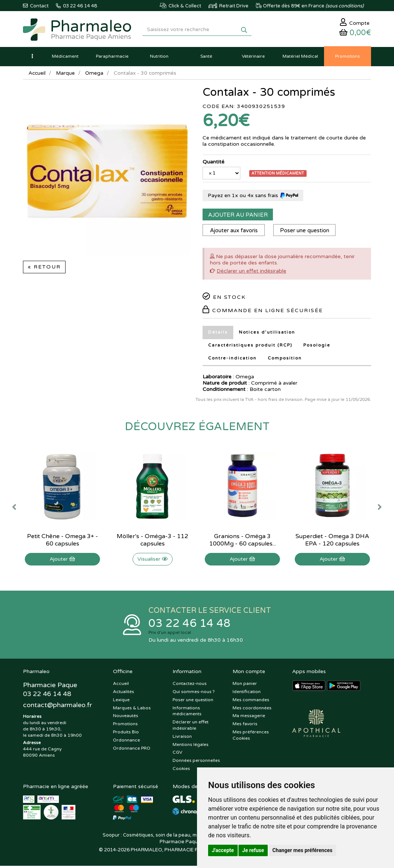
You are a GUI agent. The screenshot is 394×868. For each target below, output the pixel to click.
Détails (218, 334)
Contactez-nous (190, 686)
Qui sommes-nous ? (194, 694)
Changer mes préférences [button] (303, 850)
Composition (286, 360)
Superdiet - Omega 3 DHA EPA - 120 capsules (332, 541)
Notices (267, 334)
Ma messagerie (249, 718)
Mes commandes (251, 702)
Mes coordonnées (252, 710)
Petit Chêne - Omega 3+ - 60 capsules (63, 541)
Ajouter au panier (238, 217)
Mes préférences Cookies (251, 737)
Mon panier (245, 686)
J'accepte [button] (223, 850)
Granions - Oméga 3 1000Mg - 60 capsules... (243, 541)
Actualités (123, 694)
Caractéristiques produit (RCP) (251, 347)
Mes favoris (245, 726)
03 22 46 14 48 (190, 625)
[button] (32, 58)
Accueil (37, 75)
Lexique (121, 702)
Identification (247, 694)
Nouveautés (126, 718)
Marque (66, 75)
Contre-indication (233, 360)
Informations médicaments (187, 713)
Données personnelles (196, 763)
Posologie (319, 347)
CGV (177, 754)
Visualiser (153, 560)
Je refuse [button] (253, 850)
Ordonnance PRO (132, 750)
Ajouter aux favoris (234, 232)
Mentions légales (191, 746)
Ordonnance (126, 742)
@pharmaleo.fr (58, 707)
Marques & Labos (132, 710)
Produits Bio (126, 734)
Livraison (182, 739)
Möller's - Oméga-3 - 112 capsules (152, 541)
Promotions (125, 726)
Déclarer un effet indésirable (251, 273)
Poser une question (306, 232)
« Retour (44, 269)
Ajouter (62, 560)
